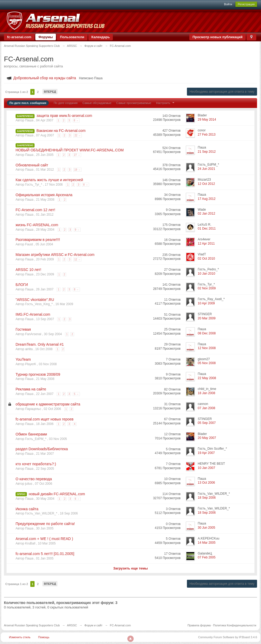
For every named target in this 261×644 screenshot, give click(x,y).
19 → (78, 170)
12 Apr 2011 (206, 244)
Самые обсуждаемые (97, 103)
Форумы (46, 37)
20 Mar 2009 (207, 318)
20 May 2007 (207, 438)
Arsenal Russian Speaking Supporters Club (32, 625)
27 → (77, 155)
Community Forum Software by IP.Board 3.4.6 (228, 637)
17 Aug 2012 (207, 199)
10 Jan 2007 (206, 468)
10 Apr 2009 (206, 303)
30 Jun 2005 (206, 528)
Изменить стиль (20, 637)
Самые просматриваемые (134, 103)
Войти (228, 4)
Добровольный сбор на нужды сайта (45, 78)
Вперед (50, 92)
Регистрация (246, 4)
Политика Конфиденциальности (235, 625)
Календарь (101, 37)
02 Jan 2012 (206, 214)
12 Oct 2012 (206, 184)
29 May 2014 (207, 120)
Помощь (44, 637)
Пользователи (72, 37)
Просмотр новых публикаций (217, 37)
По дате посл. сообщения (28, 103)
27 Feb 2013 (207, 135)
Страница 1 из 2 (17, 92)
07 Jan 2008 (206, 408)
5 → (76, 394)
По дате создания (66, 103)
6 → (77, 499)
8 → (76, 120)
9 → (77, 230)
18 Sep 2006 (207, 498)
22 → (78, 135)
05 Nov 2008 (207, 363)
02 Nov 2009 (207, 288)
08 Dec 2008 (207, 333)
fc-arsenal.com (19, 37)
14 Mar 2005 (207, 543)
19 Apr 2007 (206, 453)
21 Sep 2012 (207, 152)
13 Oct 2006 (206, 483)
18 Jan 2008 (206, 393)
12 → (78, 259)
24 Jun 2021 (206, 169)
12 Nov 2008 (207, 348)
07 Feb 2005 (207, 557)
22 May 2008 (207, 378)
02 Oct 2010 (206, 259)
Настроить (166, 103)
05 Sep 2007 (207, 423)
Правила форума (199, 625)
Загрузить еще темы (130, 568)
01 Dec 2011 (207, 229)
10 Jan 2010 (206, 274)
